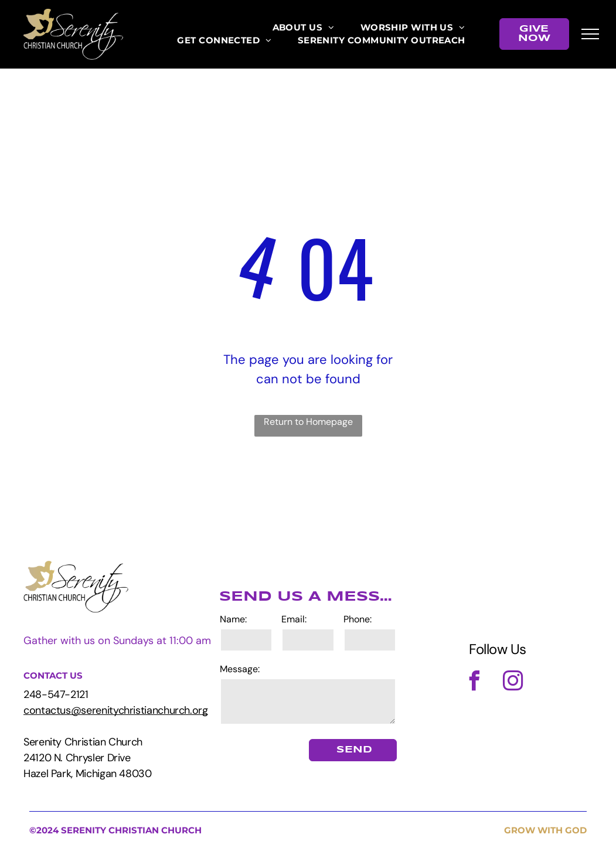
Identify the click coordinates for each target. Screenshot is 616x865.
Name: (233, 619)
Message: (240, 669)
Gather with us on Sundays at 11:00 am (117, 641)
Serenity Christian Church (83, 742)
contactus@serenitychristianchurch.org (116, 710)
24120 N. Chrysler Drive (77, 758)
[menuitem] (304, 28)
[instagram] (513, 682)
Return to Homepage (308, 422)
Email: (294, 619)
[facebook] (475, 682)
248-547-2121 (56, 694)
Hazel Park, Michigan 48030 (88, 774)
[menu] (590, 34)
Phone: (358, 619)
